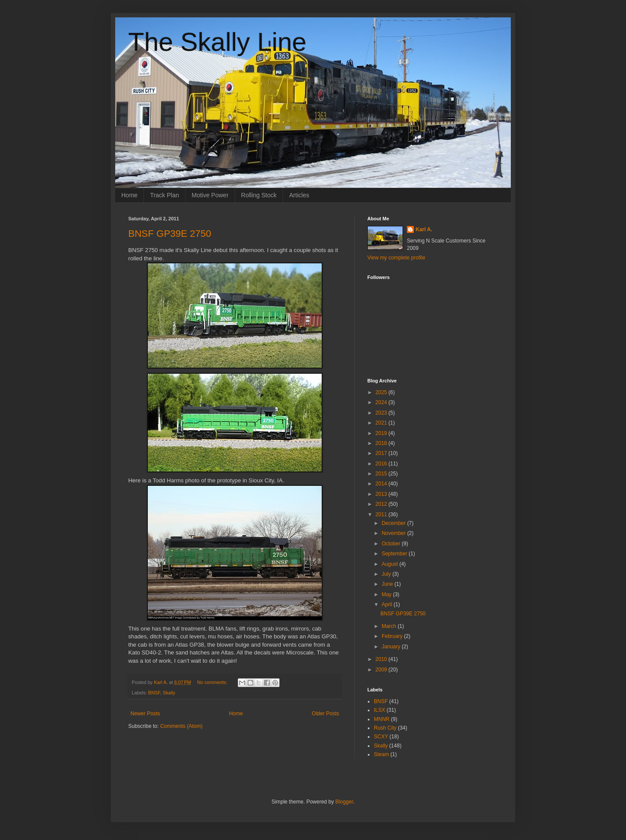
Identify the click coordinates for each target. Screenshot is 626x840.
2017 (382, 453)
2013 (382, 494)
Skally (169, 693)
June (388, 584)
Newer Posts (145, 714)
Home (129, 195)
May (387, 594)
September (395, 554)
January (392, 647)
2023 (382, 413)
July (387, 574)
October (392, 544)
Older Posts (325, 714)
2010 (382, 659)
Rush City (385, 728)
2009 (382, 670)
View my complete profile (396, 258)
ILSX (380, 710)
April (388, 604)
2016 (382, 464)
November (395, 533)
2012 (382, 504)
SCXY (381, 737)
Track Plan (164, 195)
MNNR (382, 719)
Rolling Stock (259, 195)
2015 (382, 474)
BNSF (154, 693)
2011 (382, 515)
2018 (382, 443)
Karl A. (424, 229)
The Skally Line (217, 42)
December (395, 523)
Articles (299, 195)
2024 (382, 402)
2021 (382, 423)
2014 (382, 484)
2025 (382, 392)
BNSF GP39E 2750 (170, 234)
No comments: (213, 682)
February (393, 636)
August (391, 564)
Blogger (344, 802)
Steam (381, 754)
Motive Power (210, 195)
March (390, 626)
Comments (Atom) (181, 726)
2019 (382, 433)
